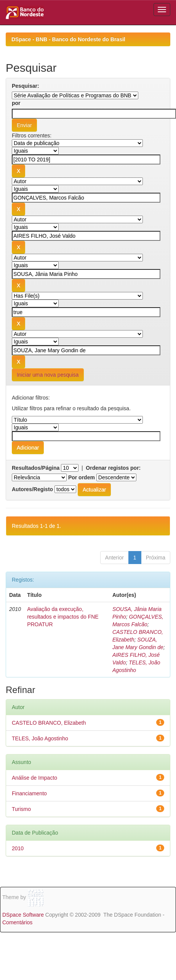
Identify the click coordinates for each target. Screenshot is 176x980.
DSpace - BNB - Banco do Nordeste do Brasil (68, 39)
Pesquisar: (26, 86)
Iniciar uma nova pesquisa (48, 375)
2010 (18, 848)
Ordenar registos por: (113, 468)
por (16, 103)
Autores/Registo (32, 489)
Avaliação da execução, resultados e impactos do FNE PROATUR (63, 617)
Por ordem (82, 477)
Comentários (17, 922)
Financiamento (29, 793)
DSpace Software (23, 915)
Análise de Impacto (34, 778)
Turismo (21, 809)
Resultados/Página (36, 468)
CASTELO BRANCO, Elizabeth (49, 723)
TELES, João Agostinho (40, 738)
